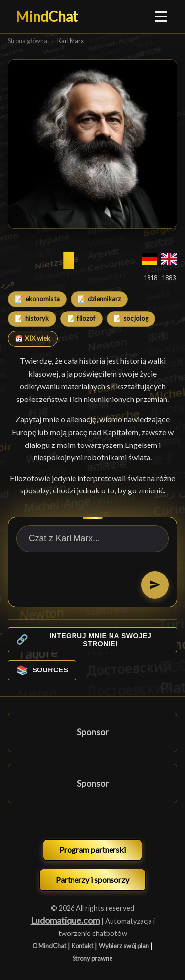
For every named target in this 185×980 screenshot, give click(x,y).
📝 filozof (81, 318)
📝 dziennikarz (99, 299)
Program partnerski (92, 850)
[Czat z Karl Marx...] (92, 539)
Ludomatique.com (65, 920)
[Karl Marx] (92, 144)
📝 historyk (32, 318)
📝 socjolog (131, 318)
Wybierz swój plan (124, 946)
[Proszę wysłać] (155, 585)
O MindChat (49, 946)
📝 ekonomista (37, 299)
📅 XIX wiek (33, 338)
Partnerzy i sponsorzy (92, 879)
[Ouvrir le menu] (162, 16)
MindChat (47, 16)
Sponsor (93, 732)
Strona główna (28, 41)
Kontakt (82, 946)
